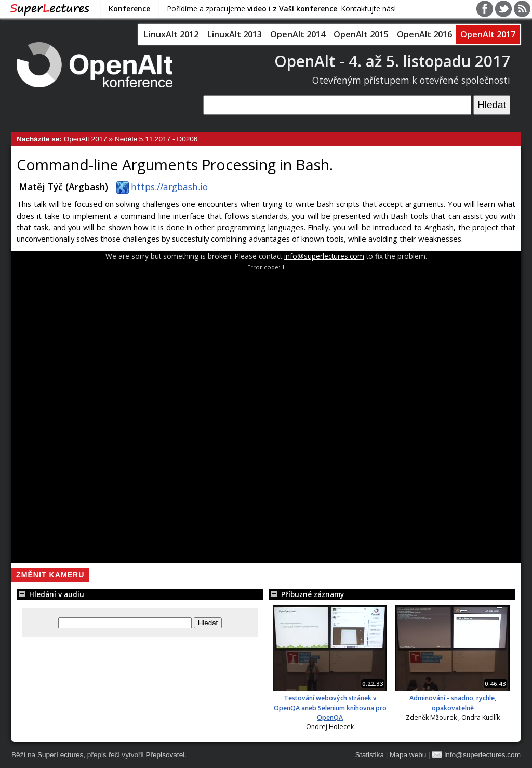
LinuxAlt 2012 (171, 34)
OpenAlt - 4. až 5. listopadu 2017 (392, 61)
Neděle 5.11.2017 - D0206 (156, 139)
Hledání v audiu (50, 594)
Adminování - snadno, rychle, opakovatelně (453, 703)
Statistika (370, 755)
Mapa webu (408, 755)
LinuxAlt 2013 (234, 34)
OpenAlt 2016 (424, 34)
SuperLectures (60, 755)
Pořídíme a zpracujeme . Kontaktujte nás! (281, 9)
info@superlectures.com (324, 256)
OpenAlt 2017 (488, 34)
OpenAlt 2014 (298, 34)
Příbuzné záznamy (306, 594)
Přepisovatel (165, 755)
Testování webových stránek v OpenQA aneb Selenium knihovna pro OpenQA (330, 708)
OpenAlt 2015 (361, 34)
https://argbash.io (160, 187)
